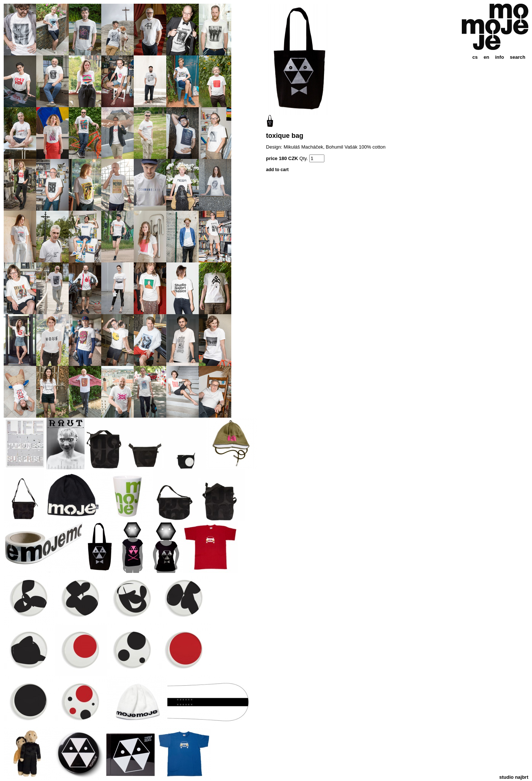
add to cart (277, 170)
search (518, 57)
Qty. (303, 158)
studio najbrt (514, 777)
